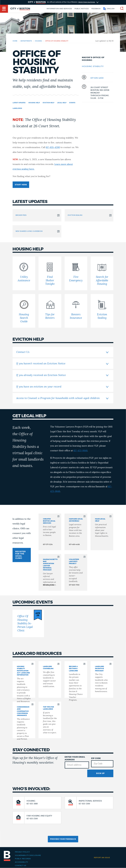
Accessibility (21, 862)
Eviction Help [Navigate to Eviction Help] (48, 103)
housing (39, 41)
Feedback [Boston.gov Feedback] (96, 9)
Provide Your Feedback (63, 839)
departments (26, 41)
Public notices (82, 9)
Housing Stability (93, 66)
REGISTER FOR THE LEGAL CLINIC (21, 555)
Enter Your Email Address (75, 758)
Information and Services (59, 9)
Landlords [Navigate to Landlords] (17, 108)
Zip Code (96, 758)
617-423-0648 (80, 451)
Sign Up (100, 773)
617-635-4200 (97, 78)
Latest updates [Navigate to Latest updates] (19, 103)
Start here (21, 185)
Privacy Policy (22, 852)
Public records (23, 859)
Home (15, 41)
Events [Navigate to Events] (72, 103)
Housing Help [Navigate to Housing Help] (34, 103)
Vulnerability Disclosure (28, 855)
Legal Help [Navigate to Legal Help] (62, 103)
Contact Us (21, 866)
